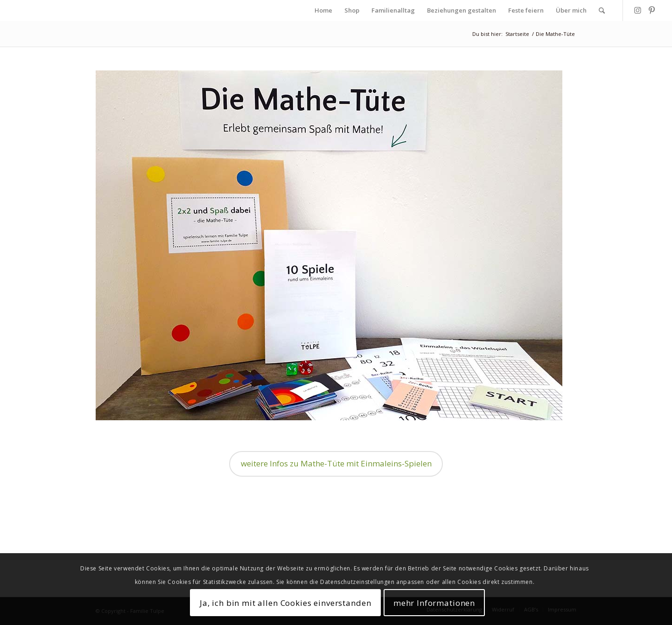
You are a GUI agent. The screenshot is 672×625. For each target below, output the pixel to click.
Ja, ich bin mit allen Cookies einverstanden (286, 603)
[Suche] (602, 10)
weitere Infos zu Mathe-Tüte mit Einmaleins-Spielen (336, 463)
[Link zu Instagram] (637, 10)
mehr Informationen (434, 603)
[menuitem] (323, 10)
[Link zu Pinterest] (651, 10)
